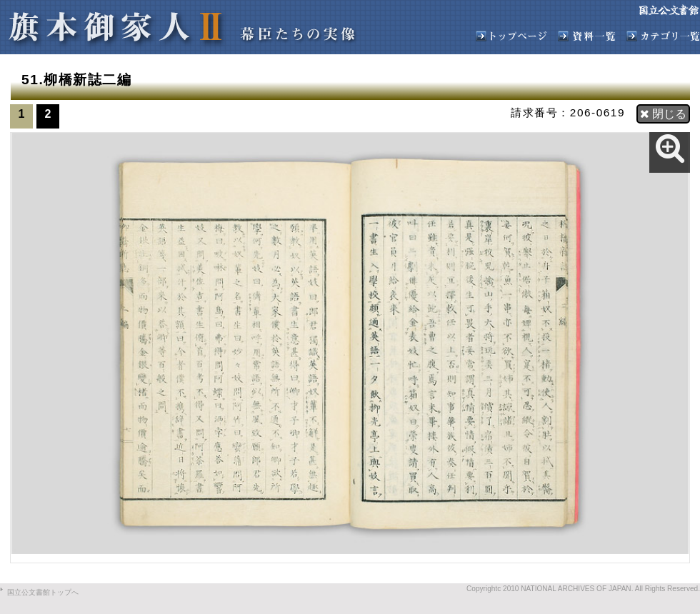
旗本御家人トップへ (511, 36)
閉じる (663, 114)
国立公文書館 (669, 10)
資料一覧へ (587, 36)
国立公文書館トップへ (43, 592)
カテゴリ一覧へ (663, 36)
